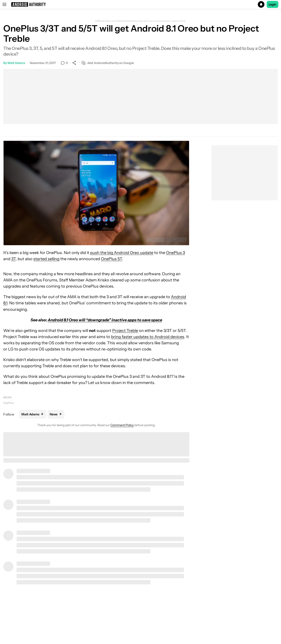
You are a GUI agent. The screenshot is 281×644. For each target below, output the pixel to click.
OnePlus (9, 403)
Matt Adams (16, 63)
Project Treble (125, 331)
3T (13, 259)
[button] (140, 4)
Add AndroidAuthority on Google (108, 63)
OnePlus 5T (111, 259)
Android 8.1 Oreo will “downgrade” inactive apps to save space (105, 320)
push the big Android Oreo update (122, 253)
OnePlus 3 (176, 253)
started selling (46, 259)
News (8, 397)
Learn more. (179, 21)
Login (273, 4)
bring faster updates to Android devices (148, 337)
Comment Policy (122, 425)
